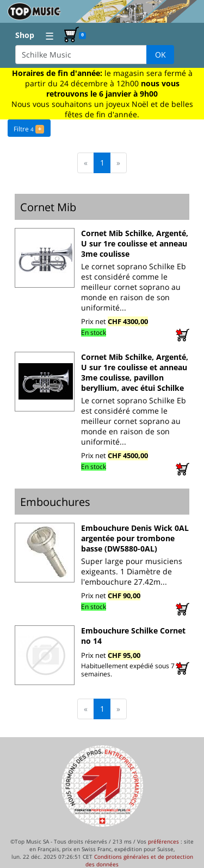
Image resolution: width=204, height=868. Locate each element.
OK (160, 55)
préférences (163, 841)
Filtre (29, 128)
